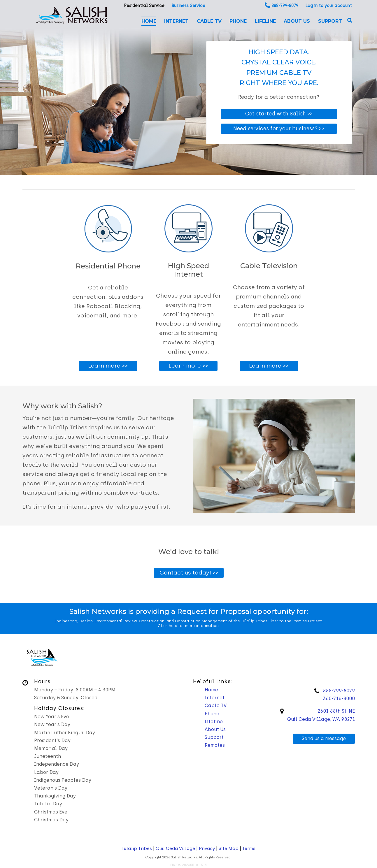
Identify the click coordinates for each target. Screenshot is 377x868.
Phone (238, 21)
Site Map (229, 848)
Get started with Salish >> (279, 114)
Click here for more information (188, 626)
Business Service (188, 6)
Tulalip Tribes (137, 848)
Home (149, 21)
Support (330, 21)
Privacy (207, 848)
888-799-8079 (285, 6)
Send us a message (324, 738)
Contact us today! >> (189, 573)
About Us (297, 21)
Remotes (215, 745)
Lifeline (265, 21)
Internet (176, 21)
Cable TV (209, 21)
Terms (249, 848)
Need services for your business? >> (279, 128)
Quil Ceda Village (175, 848)
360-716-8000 (339, 699)
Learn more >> (108, 366)
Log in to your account (329, 6)
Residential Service (144, 6)
